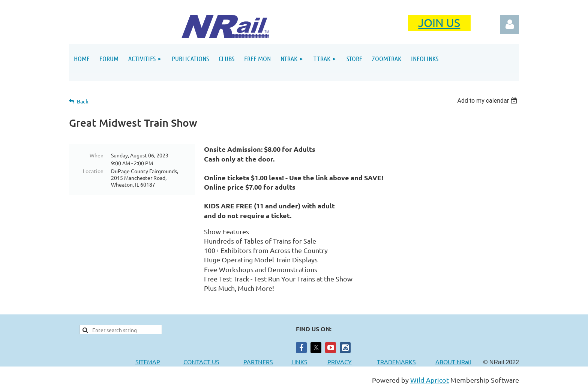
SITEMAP (148, 362)
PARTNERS (267, 362)
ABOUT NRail (453, 362)
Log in (510, 24)
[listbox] (488, 101)
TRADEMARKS (400, 362)
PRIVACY (340, 362)
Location (93, 171)
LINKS (299, 362)
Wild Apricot (430, 380)
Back (83, 101)
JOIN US (439, 23)
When (97, 155)
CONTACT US (201, 362)
